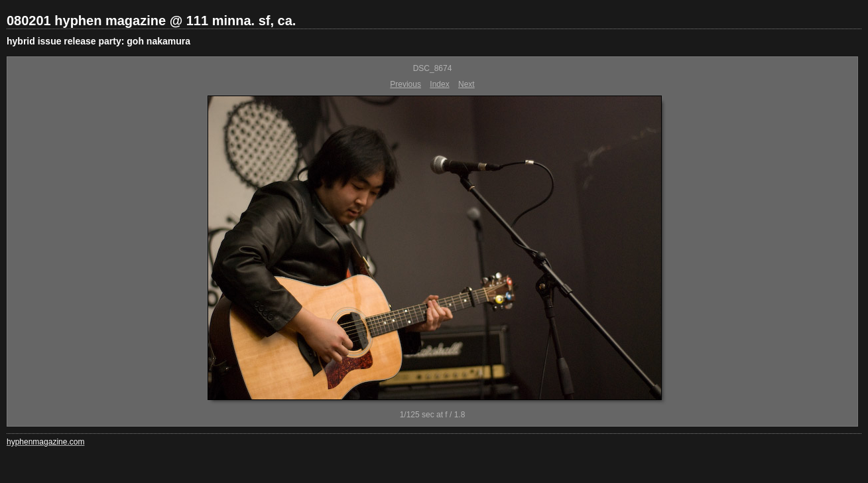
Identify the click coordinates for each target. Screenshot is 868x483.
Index (439, 84)
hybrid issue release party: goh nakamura (98, 41)
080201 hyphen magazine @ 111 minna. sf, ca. (151, 21)
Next (466, 84)
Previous (405, 84)
